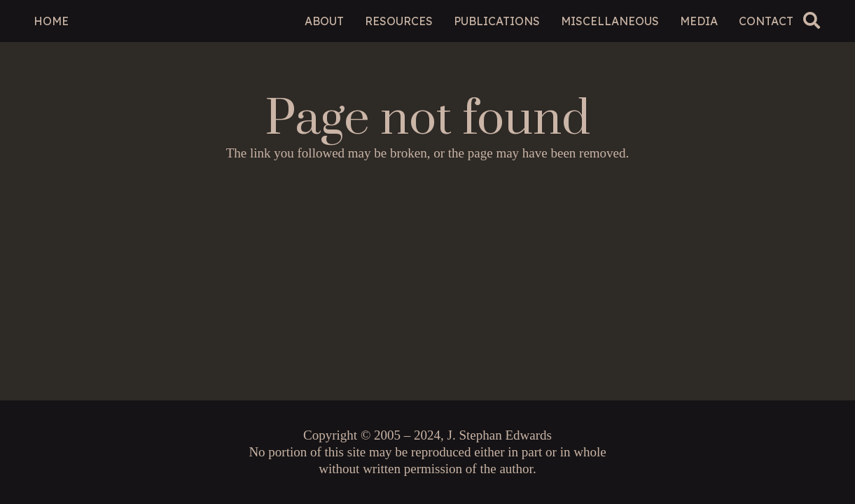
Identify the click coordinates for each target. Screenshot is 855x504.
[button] (812, 21)
